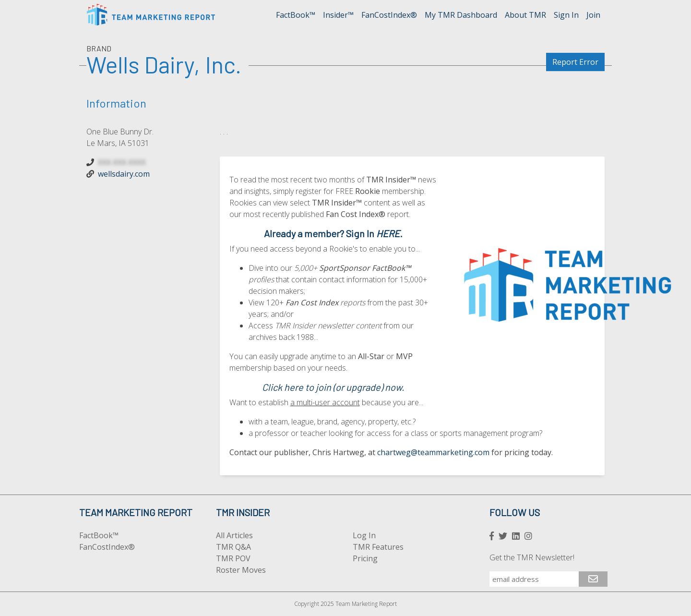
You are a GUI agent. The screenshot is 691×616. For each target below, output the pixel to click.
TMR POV (233, 558)
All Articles (234, 535)
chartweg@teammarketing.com (433, 452)
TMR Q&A (233, 547)
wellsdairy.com (124, 174)
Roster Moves (241, 570)
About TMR (525, 15)
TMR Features (378, 547)
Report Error (575, 62)
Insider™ (338, 15)
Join (593, 15)
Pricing (365, 558)
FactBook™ (296, 15)
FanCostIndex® (389, 15)
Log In (364, 535)
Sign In (566, 15)
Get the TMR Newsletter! (532, 557)
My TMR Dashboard (461, 15)
